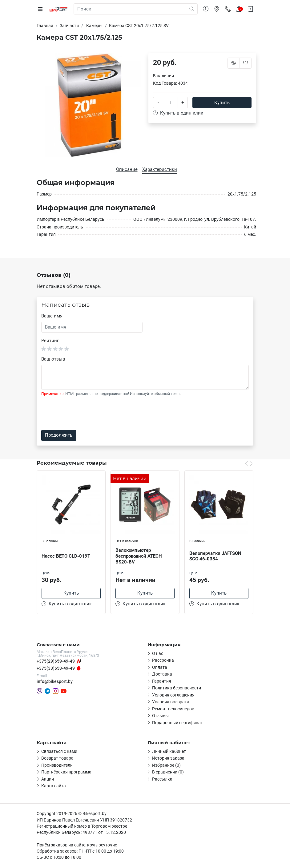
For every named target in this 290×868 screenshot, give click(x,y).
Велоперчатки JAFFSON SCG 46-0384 (215, 556)
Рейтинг (50, 341)
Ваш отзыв (53, 359)
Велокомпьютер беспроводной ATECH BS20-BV (139, 556)
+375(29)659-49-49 (56, 662)
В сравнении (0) (168, 773)
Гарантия (162, 682)
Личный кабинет (169, 752)
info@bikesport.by (55, 682)
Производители (57, 766)
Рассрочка (163, 661)
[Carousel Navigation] (249, 463)
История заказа (168, 759)
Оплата (160, 668)
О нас (158, 654)
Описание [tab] (127, 169)
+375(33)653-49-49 (56, 669)
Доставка (162, 675)
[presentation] (88, 413)
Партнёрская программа (66, 773)
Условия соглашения (173, 696)
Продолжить (59, 435)
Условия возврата (171, 703)
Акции (48, 780)
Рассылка (162, 780)
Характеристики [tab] (160, 169)
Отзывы (160, 717)
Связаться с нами (59, 752)
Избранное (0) (166, 766)
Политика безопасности (177, 689)
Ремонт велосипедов (173, 709)
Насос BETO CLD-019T (66, 556)
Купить (222, 103)
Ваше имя (52, 316)
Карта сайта (54, 787)
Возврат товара (57, 759)
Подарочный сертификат (177, 723)
